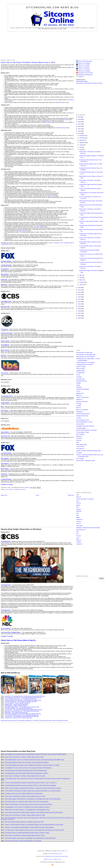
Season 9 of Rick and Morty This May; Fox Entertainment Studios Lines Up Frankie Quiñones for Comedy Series (34, 825)
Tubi (77, 534)
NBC (77, 515)
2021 (80, 129)
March (81, 280)
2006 (80, 316)
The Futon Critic (80, 379)
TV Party (79, 418)
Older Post (71, 495)
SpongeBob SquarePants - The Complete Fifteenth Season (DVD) (22, 707)
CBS (77, 501)
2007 (80, 313)
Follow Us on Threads (84, 69)
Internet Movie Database (83, 389)
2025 (80, 119)
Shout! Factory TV (81, 530)
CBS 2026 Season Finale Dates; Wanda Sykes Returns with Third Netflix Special (26, 771)
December (82, 136)
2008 (80, 311)
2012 (80, 302)
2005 (80, 318)
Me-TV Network (80, 434)
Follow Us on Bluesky (84, 67)
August (81, 145)
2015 (80, 295)
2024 (80, 122)
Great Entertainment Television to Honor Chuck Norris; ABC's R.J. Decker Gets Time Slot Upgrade (30, 785)
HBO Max (79, 511)
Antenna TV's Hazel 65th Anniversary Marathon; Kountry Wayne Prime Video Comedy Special (29, 827)
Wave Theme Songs (82, 445)
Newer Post (4, 495)
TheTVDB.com (80, 449)
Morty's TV (79, 395)
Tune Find (79, 438)
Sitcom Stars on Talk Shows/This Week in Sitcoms (89, 83)
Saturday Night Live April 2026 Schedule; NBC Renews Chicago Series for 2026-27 (27, 773)
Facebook (7, 244)
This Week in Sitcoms (19, 490)
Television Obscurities (82, 401)
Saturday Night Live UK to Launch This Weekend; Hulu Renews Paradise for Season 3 (27, 807)
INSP (78, 442)
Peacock (79, 522)
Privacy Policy (48, 859)
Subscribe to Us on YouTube (85, 73)
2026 (80, 117)
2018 (80, 288)
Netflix (78, 517)
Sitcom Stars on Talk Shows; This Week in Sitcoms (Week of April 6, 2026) (24, 757)
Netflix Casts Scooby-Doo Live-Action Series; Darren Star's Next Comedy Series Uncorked (28, 804)
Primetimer (79, 387)
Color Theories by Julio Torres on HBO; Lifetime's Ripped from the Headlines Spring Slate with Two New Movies (34, 812)
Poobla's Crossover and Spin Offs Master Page (88, 451)
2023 (80, 124)
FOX (77, 507)
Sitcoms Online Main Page (84, 61)
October (82, 140)
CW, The (79, 503)
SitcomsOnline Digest (82, 81)
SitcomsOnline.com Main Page (84, 353)
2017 (80, 290)
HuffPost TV (79, 399)
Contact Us (80, 77)
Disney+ (78, 505)
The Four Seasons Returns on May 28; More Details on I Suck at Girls (23, 841)
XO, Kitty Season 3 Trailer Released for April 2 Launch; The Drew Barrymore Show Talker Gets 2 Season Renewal (35, 830)
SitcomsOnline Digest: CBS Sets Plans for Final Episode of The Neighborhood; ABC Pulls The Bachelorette (33, 799)
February (82, 282)
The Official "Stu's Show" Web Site (85, 426)
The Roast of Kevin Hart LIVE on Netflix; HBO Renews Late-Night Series (24, 794)
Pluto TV (79, 524)
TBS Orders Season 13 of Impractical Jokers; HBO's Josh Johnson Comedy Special (27, 802)
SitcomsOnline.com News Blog (52, 7)
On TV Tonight (80, 459)
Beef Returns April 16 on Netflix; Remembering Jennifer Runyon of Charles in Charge (27, 833)
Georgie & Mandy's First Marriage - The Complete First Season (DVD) (23, 700)
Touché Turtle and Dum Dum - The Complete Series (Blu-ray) (21, 699)
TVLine (78, 375)
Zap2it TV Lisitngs (81, 367)
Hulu (77, 513)
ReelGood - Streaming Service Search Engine (88, 528)
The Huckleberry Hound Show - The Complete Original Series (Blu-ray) (23, 698)
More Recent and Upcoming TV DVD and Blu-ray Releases (16, 721)
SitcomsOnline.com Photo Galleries (85, 357)
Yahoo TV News (80, 369)
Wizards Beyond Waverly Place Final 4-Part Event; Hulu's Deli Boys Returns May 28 (27, 762)
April (81, 278)
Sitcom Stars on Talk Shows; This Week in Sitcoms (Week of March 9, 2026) (25, 835)
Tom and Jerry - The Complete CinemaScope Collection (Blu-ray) (22, 716)
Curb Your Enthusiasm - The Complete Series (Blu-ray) (19, 702)
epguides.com (80, 393)
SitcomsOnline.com (56, 854)
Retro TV (79, 408)
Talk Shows (9, 490)
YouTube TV (79, 544)
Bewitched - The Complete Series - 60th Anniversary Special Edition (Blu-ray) (25, 696)
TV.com (78, 391)
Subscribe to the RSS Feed (85, 75)
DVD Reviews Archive (62, 721)
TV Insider (79, 377)
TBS (77, 532)
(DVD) (35, 702)
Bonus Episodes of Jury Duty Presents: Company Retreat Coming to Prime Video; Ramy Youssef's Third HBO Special (35, 754)
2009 (80, 309)
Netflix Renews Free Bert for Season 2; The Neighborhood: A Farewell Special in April (27, 810)
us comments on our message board (62, 243)
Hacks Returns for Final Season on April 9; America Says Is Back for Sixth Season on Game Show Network (33, 791)
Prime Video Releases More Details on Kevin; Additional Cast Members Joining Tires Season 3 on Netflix (32, 765)
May (81, 275)
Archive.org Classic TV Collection (85, 499)
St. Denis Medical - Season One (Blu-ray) (16, 703)
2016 (80, 292)
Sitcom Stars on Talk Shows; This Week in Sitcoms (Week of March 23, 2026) (25, 796)
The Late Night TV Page (83, 432)
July (81, 147)
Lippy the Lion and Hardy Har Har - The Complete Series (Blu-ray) (22, 711)
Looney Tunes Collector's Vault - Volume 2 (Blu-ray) (18, 718)
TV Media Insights (81, 428)
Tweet (2, 244)
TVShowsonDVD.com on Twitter (85, 365)
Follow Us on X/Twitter (84, 65)
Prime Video (79, 526)
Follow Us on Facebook (84, 63)
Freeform (79, 509)
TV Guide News (80, 373)
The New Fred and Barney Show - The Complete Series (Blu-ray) (22, 715)
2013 (80, 299)
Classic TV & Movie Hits (82, 397)
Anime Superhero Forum (83, 420)
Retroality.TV (80, 412)
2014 (80, 297)
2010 (80, 306)
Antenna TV (79, 436)
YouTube (79, 542)
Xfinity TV (79, 540)
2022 (80, 126)
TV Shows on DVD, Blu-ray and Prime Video (44, 721)
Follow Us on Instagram (84, 71)
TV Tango (79, 404)
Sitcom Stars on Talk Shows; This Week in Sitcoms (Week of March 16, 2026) (25, 815)
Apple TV (79, 497)
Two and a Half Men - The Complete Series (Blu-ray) (18, 708)
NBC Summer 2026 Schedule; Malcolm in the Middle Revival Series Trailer (24, 822)
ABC (77, 495)
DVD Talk (79, 440)
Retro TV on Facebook (82, 410)
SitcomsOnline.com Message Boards (86, 355)
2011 (80, 304)
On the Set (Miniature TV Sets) (84, 422)
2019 (80, 133)
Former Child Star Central (83, 414)
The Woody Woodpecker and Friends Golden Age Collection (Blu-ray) (23, 714)
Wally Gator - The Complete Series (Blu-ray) (16, 712)
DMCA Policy (58, 859)
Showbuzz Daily (80, 371)
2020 (80, 131)
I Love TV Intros (80, 447)
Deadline (79, 383)
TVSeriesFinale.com (82, 381)
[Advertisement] (53, 45)
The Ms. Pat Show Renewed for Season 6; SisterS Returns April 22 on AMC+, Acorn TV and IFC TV (31, 783)
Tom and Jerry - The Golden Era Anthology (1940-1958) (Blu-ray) (22, 710)
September (83, 143)
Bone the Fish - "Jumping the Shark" (86, 461)
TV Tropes (79, 453)
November (82, 138)
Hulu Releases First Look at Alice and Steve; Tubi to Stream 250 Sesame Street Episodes (28, 768)
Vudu (78, 538)
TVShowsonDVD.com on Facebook (85, 363)
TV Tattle (79, 406)
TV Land (78, 536)
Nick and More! (80, 424)
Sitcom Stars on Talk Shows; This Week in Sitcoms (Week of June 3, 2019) (28, 62)
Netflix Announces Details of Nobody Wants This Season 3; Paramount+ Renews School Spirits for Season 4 (33, 788)
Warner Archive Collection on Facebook (87, 430)
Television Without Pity (82, 416)
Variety (78, 385)
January (82, 285)
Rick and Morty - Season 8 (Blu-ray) (14, 706)
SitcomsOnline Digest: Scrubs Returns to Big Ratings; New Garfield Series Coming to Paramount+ (30, 838)
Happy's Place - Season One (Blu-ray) (15, 704)
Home (38, 495)
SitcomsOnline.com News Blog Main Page (56, 856)
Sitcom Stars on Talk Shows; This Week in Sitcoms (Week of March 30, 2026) (25, 776)
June (81, 150)
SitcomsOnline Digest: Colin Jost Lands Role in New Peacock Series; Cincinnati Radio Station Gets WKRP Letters (35, 760)
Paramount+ (79, 519)
